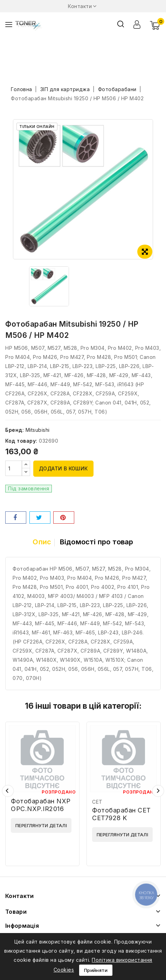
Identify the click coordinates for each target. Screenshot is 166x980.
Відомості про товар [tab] (97, 542)
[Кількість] (14, 468)
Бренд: (15, 430)
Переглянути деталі (41, 825)
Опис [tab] (42, 542)
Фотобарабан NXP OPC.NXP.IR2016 (41, 805)
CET (97, 802)
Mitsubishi (38, 430)
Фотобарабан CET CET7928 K (122, 814)
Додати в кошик (63, 468)
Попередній (8, 791)
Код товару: (21, 441)
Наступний (158, 791)
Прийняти (96, 970)
